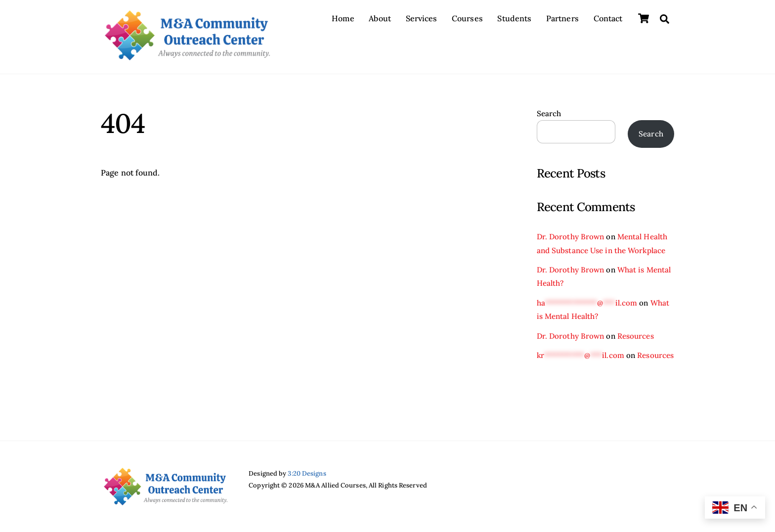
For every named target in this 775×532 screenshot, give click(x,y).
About (380, 18)
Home (343, 18)
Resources (636, 336)
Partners (562, 18)
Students (514, 18)
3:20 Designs (307, 473)
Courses (467, 18)
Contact (608, 18)
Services (422, 18)
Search (549, 113)
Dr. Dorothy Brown (571, 237)
